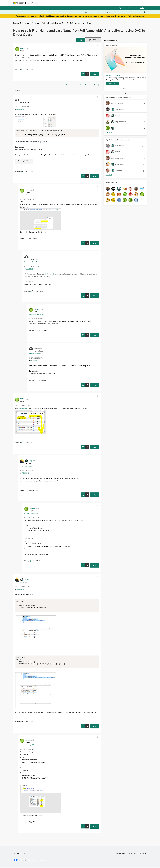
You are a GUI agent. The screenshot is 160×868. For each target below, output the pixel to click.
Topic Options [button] (92, 40)
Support (99, 3)
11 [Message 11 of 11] (36, 380)
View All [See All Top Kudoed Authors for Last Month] (109, 175)
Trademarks (142, 854)
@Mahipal (21, 109)
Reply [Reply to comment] (94, 176)
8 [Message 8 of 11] (26, 239)
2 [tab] (123, 88)
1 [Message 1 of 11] (21, 69)
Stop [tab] (128, 88)
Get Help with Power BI (53, 23)
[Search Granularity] (89, 12)
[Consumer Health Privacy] (40, 861)
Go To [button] (142, 8)
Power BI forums (21, 23)
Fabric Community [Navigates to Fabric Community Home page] (35, 3)
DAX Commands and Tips (79, 23)
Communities (73, 3)
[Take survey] (112, 84)
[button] (80, 40)
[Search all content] (122, 12)
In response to (27, 195)
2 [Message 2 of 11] (21, 723)
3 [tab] (125, 88)
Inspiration (56, 3)
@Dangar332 (50, 274)
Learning (90, 3)
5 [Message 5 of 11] (26, 490)
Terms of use (132, 854)
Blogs (82, 3)
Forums (47, 3)
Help (135, 8)
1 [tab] (122, 88)
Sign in (129, 8)
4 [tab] (126, 88)
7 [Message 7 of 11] (21, 172)
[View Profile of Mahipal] (23, 48)
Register (121, 8)
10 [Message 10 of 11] (36, 331)
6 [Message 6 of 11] (31, 561)
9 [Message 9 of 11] (31, 291)
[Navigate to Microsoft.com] (19, 3)
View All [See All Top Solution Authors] (109, 132)
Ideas (64, 3)
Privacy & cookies (121, 854)
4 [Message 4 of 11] (21, 443)
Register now (140, 16)
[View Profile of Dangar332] (32, 461)
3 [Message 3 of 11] (26, 823)
